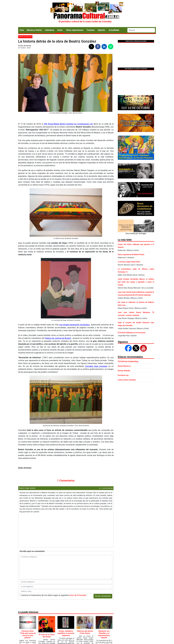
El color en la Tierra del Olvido (47, 636)
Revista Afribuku (124, 371)
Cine (22, 30)
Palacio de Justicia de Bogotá (58, 338)
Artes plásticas (25, 37)
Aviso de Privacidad (78, 595)
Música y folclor (34, 30)
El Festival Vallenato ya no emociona (132, 333)
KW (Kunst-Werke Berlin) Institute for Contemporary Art (68, 124)
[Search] (141, 30)
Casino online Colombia (127, 380)
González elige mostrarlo (96, 366)
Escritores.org (123, 375)
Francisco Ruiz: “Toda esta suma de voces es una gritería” (28, 634)
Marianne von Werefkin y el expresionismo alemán (104, 634)
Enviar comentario (103, 596)
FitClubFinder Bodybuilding (128, 361)
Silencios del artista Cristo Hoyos (85, 632)
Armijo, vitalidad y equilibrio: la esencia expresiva (66, 633)
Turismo (91, 30)
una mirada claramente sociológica (74, 325)
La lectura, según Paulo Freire (129, 262)
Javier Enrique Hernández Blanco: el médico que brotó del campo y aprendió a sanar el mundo (136, 282)
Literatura (49, 30)
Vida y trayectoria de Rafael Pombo (131, 255)
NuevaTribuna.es (124, 366)
